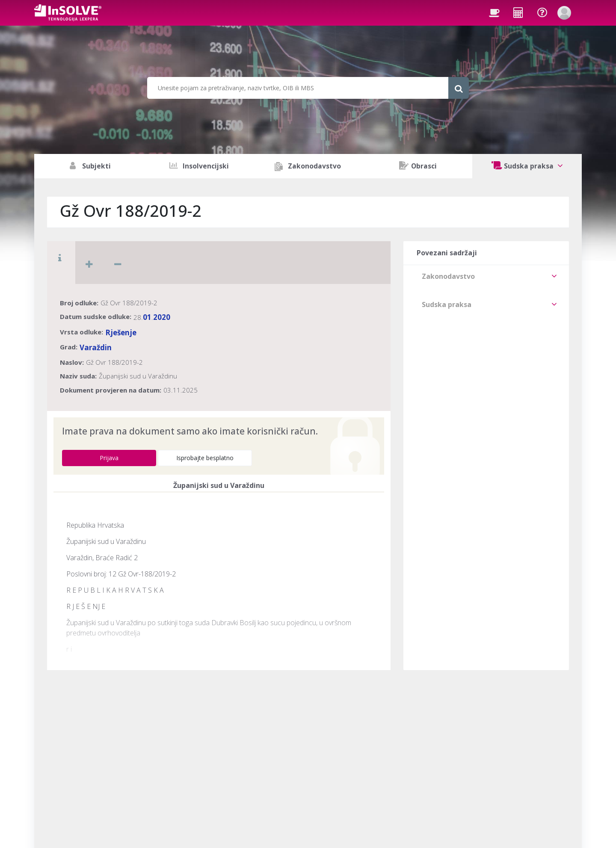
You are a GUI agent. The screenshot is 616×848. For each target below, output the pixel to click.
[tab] (486, 276)
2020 (162, 317)
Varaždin (96, 347)
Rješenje (121, 332)
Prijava (109, 458)
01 (147, 317)
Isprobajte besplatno (205, 458)
